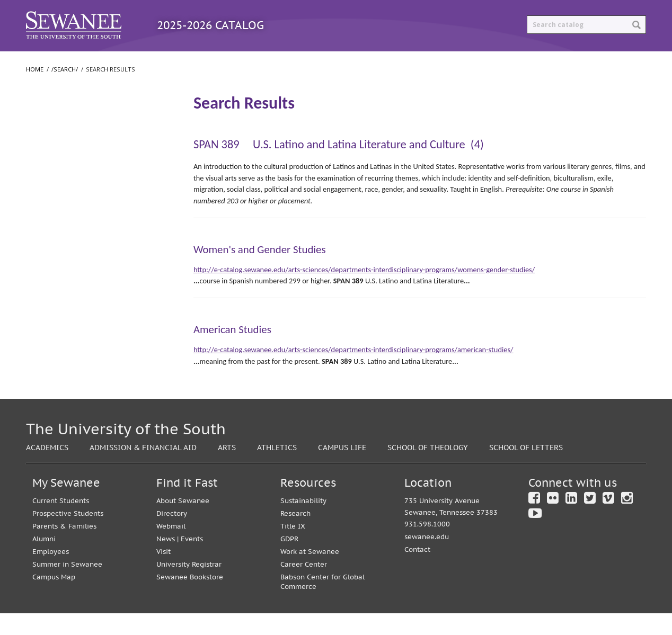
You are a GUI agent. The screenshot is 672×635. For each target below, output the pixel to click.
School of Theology (64, 226)
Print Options (430, 62)
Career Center (304, 586)
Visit (163, 573)
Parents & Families (64, 548)
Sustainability (303, 522)
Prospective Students (68, 535)
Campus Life (342, 469)
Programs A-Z (157, 62)
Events (192, 561)
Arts (227, 469)
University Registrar (189, 586)
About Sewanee (183, 522)
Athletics (277, 469)
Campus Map (54, 599)
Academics (47, 469)
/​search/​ (48, 122)
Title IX (293, 548)
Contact (417, 571)
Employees (51, 573)
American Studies (232, 351)
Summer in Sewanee (67, 586)
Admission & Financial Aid (143, 469)
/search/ (65, 91)
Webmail (171, 548)
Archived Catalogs (331, 62)
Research (295, 535)
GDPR (289, 561)
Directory (172, 535)
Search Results (60, 140)
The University (56, 163)
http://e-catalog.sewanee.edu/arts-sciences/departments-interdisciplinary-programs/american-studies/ (353, 371)
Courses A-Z (238, 62)
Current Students (61, 522)
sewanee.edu (427, 558)
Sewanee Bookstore (190, 599)
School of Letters (61, 205)
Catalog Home (70, 62)
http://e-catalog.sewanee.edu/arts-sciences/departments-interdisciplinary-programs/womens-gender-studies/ (364, 291)
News (166, 561)
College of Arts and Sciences (79, 184)
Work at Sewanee (310, 573)
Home (35, 91)
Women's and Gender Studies (260, 271)
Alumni (44, 561)
